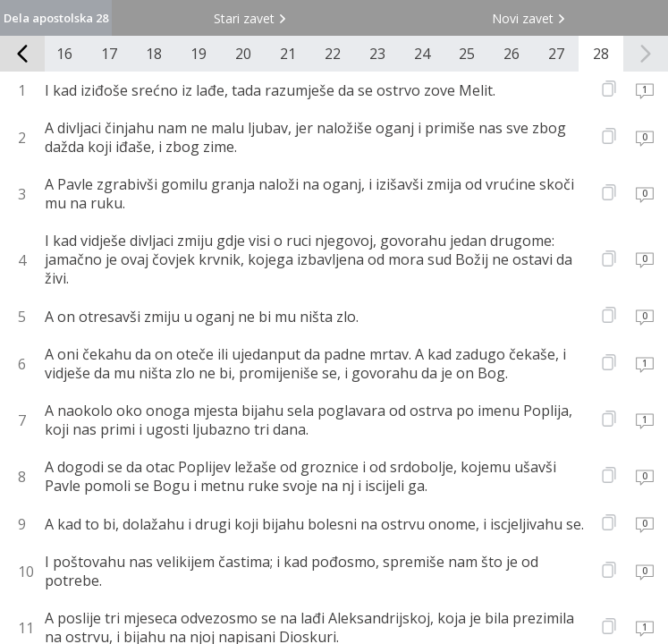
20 (243, 54)
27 (556, 54)
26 (512, 54)
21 (288, 54)
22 (333, 54)
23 (377, 54)
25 (467, 54)
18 (154, 54)
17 (109, 54)
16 (64, 54)
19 (199, 54)
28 (601, 54)
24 (422, 54)
